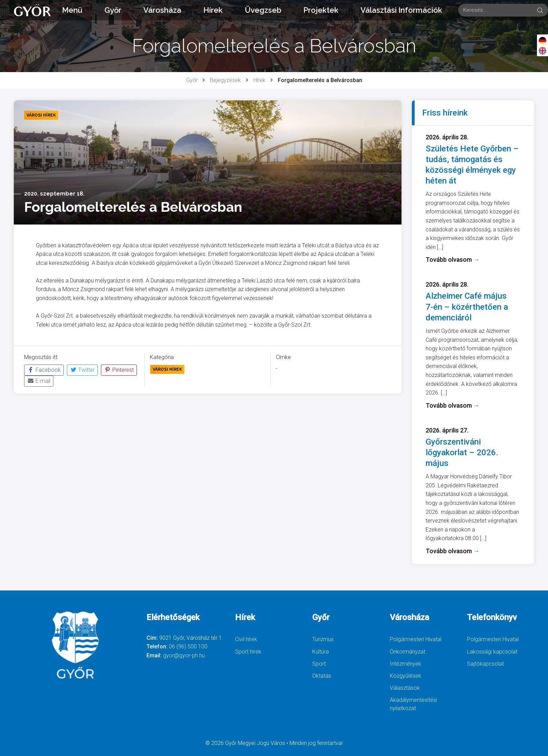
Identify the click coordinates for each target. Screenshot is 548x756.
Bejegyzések (225, 80)
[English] (542, 50)
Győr (113, 10)
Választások (405, 688)
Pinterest (119, 370)
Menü (72, 10)
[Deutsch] (542, 40)
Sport (319, 664)
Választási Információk (401, 10)
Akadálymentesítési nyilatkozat (413, 704)
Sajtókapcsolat (485, 664)
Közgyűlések (405, 676)
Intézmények (405, 664)
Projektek (321, 10)
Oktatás (322, 676)
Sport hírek (248, 652)
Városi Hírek (167, 369)
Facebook (44, 370)
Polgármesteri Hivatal (416, 639)
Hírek (213, 10)
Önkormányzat (408, 652)
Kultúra (321, 652)
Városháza (162, 10)
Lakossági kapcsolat (492, 652)
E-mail (39, 381)
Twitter (82, 370)
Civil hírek (246, 639)
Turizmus (323, 639)
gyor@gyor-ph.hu (184, 655)
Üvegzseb (263, 10)
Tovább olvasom (453, 260)
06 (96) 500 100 (188, 646)
